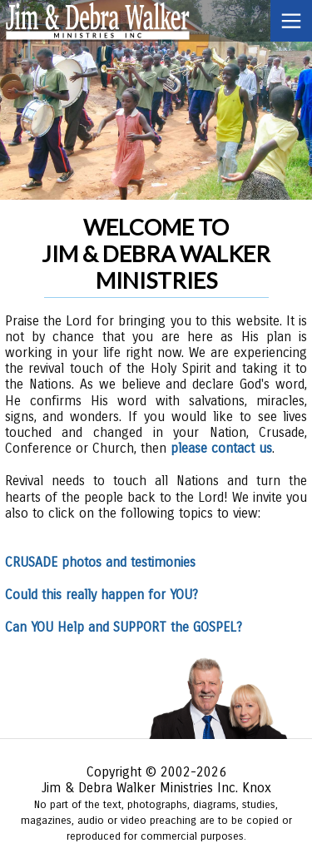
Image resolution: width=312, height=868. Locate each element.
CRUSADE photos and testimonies (100, 562)
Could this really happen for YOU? (102, 595)
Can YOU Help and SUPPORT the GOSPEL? (124, 627)
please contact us (221, 448)
